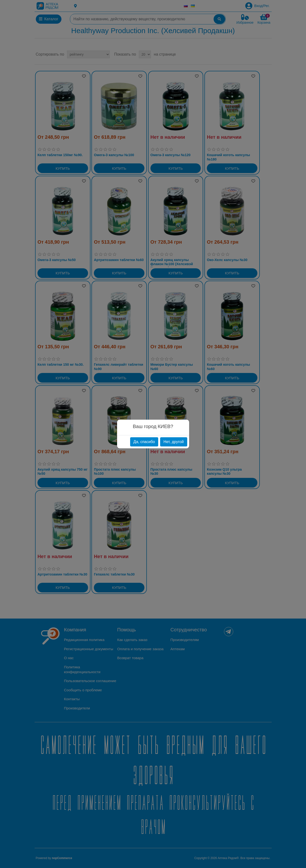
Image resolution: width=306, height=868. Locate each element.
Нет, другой (174, 442)
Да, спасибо (144, 442)
